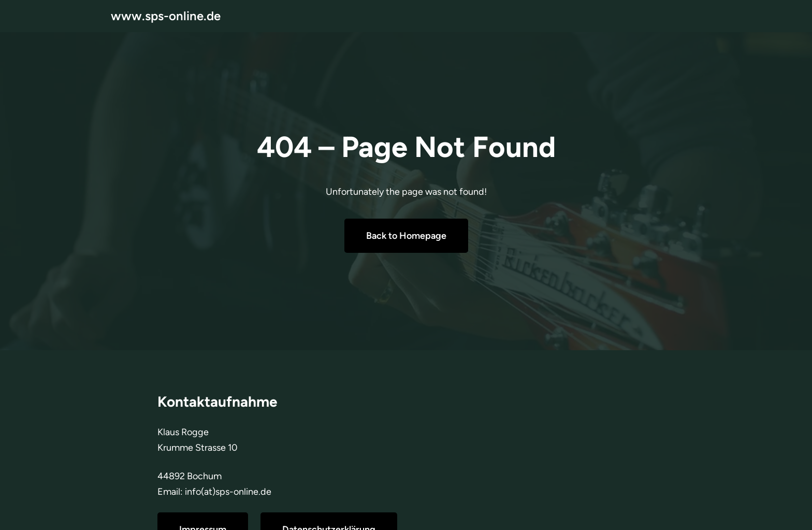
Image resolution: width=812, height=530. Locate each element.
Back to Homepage (406, 236)
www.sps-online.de (166, 16)
